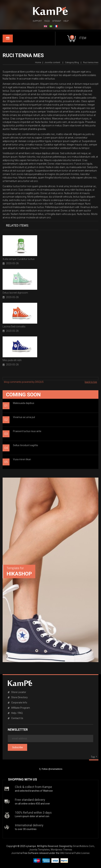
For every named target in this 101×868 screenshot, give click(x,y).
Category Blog (72, 62)
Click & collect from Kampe (33, 787)
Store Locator (19, 692)
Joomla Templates (39, 850)
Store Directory (19, 697)
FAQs (47, 21)
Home (38, 62)
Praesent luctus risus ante (27, 431)
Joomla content (53, 62)
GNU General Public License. (75, 853)
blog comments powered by (24, 382)
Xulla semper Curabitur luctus (19, 259)
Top (93, 757)
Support (37, 21)
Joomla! (15, 853)
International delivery (29, 825)
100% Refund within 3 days (33, 813)
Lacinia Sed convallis (14, 327)
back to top (91, 382)
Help (66, 21)
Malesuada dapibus (24, 403)
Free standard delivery (30, 800)
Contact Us (17, 718)
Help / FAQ (17, 713)
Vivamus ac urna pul (24, 417)
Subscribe (17, 747)
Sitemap (57, 21)
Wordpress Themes (61, 850)
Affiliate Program (21, 708)
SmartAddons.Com (84, 846)
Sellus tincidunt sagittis (26, 445)
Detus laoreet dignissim (15, 293)
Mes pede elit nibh (12, 360)
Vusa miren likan (22, 459)
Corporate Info (19, 703)
